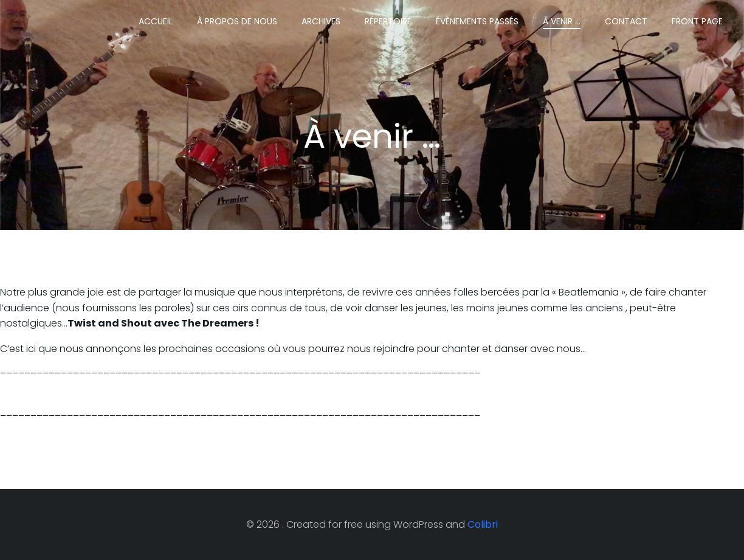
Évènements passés (477, 21)
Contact (626, 21)
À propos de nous (237, 21)
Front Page (697, 21)
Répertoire (388, 21)
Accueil (156, 21)
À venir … (562, 21)
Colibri (483, 524)
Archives (321, 21)
